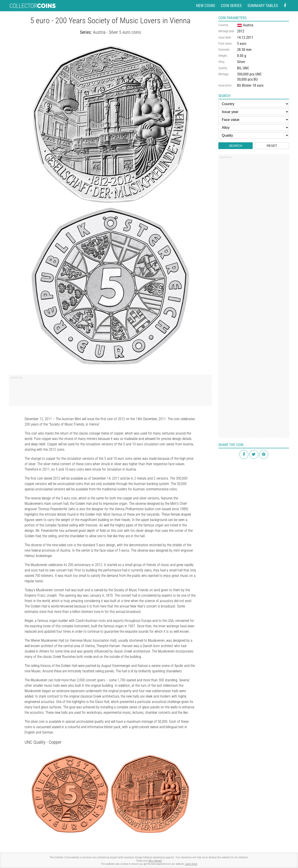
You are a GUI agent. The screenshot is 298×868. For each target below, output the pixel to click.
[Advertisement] (110, 392)
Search (236, 146)
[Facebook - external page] (285, 6)
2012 (241, 31)
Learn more (191, 864)
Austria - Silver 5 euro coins (117, 32)
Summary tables (263, 6)
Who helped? (155, 861)
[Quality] (254, 135)
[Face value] (254, 120)
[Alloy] (254, 128)
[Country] (254, 104)
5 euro (242, 44)
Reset (272, 146)
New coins (206, 6)
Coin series (231, 6)
